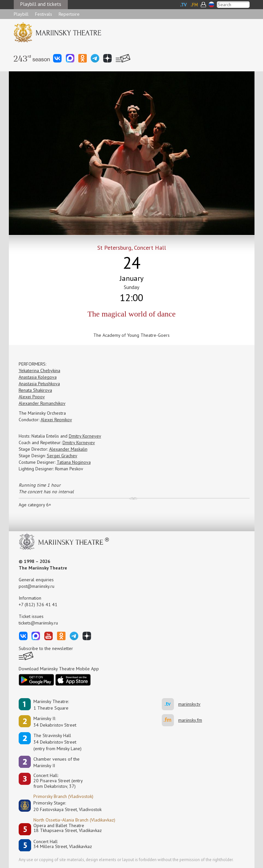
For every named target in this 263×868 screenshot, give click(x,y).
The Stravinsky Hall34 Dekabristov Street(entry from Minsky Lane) (57, 742)
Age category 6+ (35, 505)
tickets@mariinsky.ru (38, 623)
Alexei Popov (32, 397)
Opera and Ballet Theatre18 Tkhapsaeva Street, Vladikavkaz (68, 828)
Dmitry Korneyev (85, 436)
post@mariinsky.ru (37, 586)
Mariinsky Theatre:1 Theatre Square (51, 705)
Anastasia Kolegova (38, 377)
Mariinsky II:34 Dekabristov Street (55, 722)
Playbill (21, 14)
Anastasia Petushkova (39, 384)
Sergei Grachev (62, 456)
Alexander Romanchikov (42, 403)
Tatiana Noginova (74, 462)
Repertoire (69, 14)
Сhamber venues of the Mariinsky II (56, 762)
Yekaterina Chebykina (39, 371)
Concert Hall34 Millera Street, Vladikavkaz (63, 844)
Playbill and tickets (41, 4)
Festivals (44, 14)
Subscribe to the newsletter (46, 648)
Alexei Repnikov (56, 420)
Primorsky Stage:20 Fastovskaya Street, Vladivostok (63, 806)
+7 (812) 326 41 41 (38, 605)
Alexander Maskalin (68, 449)
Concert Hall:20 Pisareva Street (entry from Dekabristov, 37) (58, 781)
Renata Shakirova (35, 390)
